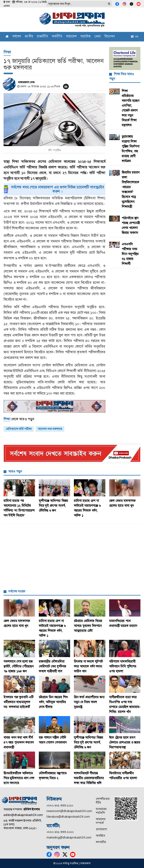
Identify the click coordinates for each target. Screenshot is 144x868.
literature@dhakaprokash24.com (68, 817)
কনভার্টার (101, 842)
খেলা (97, 37)
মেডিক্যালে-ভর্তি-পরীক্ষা (19, 429)
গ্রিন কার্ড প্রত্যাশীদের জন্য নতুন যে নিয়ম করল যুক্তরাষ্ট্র (89, 702)
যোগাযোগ (101, 829)
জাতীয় (29, 37)
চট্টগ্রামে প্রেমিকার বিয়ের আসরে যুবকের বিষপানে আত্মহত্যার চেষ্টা (88, 626)
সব (135, 37)
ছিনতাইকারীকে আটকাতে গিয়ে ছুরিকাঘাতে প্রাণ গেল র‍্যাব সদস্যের (19, 778)
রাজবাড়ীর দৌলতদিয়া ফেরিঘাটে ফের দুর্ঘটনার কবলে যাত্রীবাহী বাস (52, 666)
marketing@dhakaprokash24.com (69, 837)
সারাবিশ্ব (85, 37)
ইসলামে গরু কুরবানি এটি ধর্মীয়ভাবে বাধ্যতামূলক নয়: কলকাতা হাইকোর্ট (18, 702)
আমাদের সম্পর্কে (101, 821)
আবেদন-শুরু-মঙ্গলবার (50, 429)
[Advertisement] (72, 557)
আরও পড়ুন (15, 471)
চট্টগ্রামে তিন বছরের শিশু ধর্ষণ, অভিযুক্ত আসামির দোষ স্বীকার (53, 702)
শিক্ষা (7, 52)
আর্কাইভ (100, 836)
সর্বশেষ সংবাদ (17, 591)
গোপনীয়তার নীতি (103, 801)
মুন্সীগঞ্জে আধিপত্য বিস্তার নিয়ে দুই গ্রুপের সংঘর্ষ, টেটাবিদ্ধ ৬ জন (53, 506)
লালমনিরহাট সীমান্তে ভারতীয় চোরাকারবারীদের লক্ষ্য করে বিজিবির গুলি (89, 778)
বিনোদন (110, 37)
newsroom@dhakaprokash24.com (69, 811)
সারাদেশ (71, 37)
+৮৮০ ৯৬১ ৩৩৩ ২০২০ (60, 832)
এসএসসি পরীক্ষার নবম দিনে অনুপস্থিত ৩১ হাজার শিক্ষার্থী (130, 254)
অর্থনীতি (57, 37)
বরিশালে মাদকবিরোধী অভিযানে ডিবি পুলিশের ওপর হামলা (124, 666)
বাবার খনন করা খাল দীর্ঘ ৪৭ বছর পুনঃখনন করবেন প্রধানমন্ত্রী (19, 742)
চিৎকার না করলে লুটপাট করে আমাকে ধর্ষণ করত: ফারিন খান (88, 666)
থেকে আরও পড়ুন (19, 419)
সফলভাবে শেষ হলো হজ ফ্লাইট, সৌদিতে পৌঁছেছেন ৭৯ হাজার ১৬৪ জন (19, 666)
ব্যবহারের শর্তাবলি (101, 811)
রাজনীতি (42, 37)
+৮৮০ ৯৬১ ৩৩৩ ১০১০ (60, 805)
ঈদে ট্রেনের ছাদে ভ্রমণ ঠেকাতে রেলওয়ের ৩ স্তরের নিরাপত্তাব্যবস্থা (125, 742)
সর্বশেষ (17, 37)
